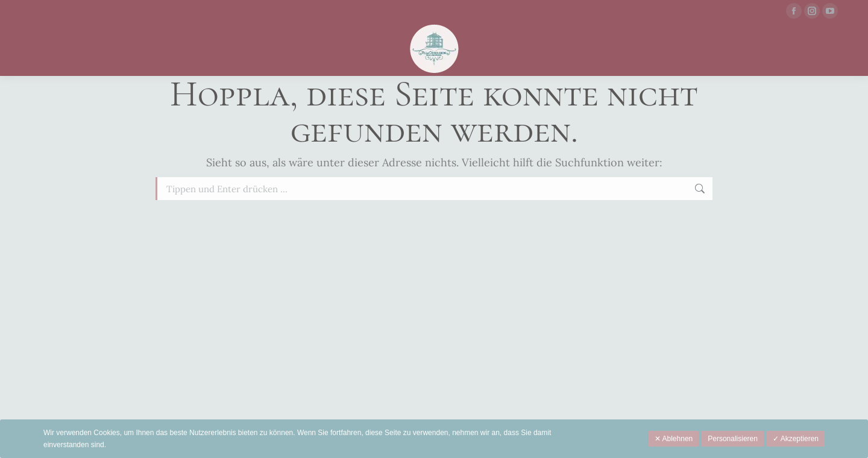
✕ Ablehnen (674, 439)
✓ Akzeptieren (796, 439)
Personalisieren (733, 439)
